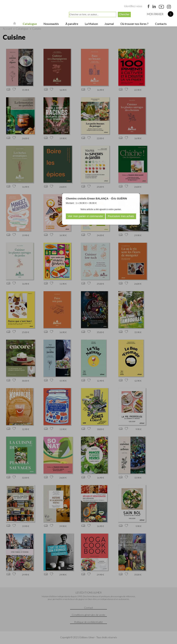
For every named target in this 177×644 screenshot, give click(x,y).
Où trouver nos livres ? (134, 24)
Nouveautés (51, 24)
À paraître (72, 24)
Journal (109, 24)
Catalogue (29, 24)
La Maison (91, 24)
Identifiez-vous (133, 6)
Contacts (161, 24)
